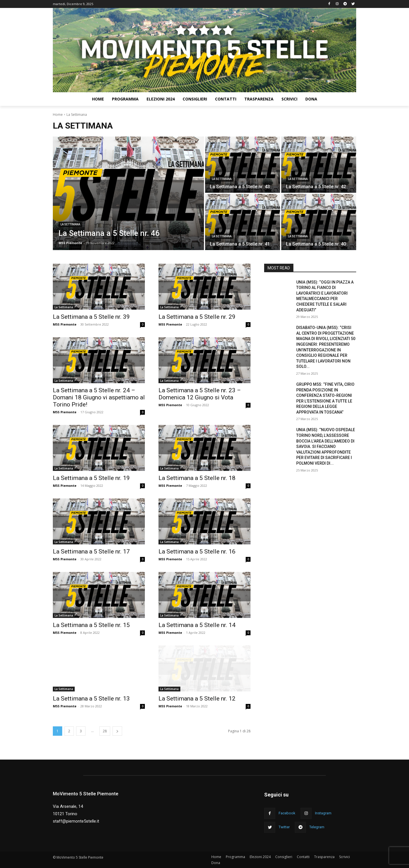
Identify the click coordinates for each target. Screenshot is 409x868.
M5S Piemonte (65, 324)
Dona (216, 863)
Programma (235, 857)
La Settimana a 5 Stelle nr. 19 (91, 478)
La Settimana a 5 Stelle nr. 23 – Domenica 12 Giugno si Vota (200, 394)
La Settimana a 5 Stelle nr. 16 (197, 552)
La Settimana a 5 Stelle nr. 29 (197, 317)
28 (105, 731)
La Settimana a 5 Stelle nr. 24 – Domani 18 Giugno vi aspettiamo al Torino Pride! (99, 397)
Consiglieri (284, 857)
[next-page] (117, 731)
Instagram (323, 813)
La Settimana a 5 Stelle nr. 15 (91, 625)
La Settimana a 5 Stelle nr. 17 (91, 552)
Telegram (317, 827)
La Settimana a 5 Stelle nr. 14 (197, 625)
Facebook (287, 813)
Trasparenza (324, 857)
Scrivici (345, 857)
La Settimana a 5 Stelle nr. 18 (197, 478)
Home (58, 115)
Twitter (284, 827)
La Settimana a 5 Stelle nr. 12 (197, 699)
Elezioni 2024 (260, 857)
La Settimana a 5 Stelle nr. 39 (91, 317)
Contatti (303, 857)
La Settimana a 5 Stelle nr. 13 (91, 699)
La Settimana (70, 224)
